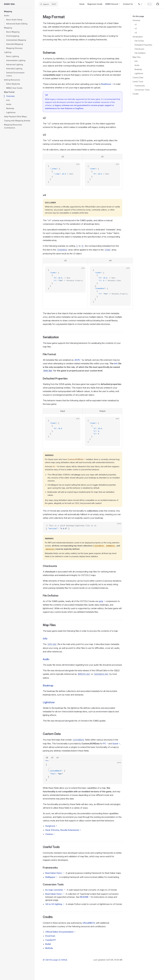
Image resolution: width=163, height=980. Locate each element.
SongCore (50, 826)
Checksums (139, 49)
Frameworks (140, 86)
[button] (17, 16)
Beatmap (138, 69)
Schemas (136, 20)
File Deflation (140, 53)
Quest (115, 744)
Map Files (137, 57)
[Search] (48, 4)
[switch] (150, 4)
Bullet (48, 944)
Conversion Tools (142, 90)
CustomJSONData (76, 459)
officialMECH (89, 923)
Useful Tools (138, 82)
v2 (136, 24)
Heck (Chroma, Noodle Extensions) (62, 830)
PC (105, 744)
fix (54, 466)
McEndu (49, 948)
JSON (77, 360)
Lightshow (139, 73)
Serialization (138, 37)
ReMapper (50, 877)
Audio (137, 65)
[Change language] (140, 4)
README (84, 897)
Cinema (49, 834)
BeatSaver (106, 84)
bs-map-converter (54, 890)
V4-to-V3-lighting (54, 904)
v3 (136, 29)
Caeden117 (51, 940)
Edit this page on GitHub (55, 960)
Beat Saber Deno (54, 873)
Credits (136, 94)
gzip (101, 601)
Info (136, 61)
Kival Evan (50, 936)
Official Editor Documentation (59, 932)
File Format (139, 41)
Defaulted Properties (143, 45)
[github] (158, 4)
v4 (136, 33)
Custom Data (138, 77)
